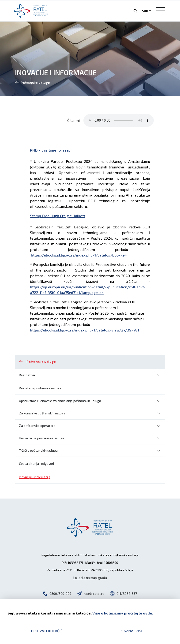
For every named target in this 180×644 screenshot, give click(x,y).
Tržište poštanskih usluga (38, 450)
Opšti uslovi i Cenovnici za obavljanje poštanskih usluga (60, 401)
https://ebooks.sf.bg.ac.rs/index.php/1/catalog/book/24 (79, 255)
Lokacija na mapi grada (90, 578)
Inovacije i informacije (35, 477)
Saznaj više (132, 631)
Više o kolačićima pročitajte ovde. (123, 613)
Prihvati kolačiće (48, 631)
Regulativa (27, 375)
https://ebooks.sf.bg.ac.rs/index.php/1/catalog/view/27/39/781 (84, 330)
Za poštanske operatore (37, 426)
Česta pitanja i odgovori (36, 463)
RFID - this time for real (50, 150)
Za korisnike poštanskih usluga (42, 413)
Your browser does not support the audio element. (119, 120)
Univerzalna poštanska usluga (42, 438)
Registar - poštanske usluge (40, 388)
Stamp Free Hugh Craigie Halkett (58, 216)
